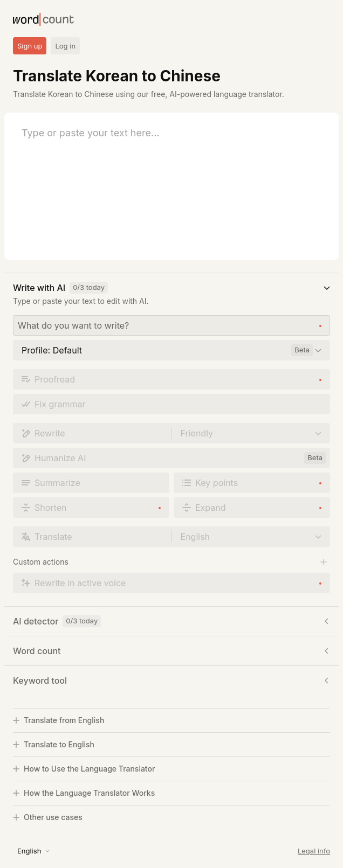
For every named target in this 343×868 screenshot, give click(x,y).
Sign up (30, 46)
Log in (65, 46)
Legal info (314, 851)
